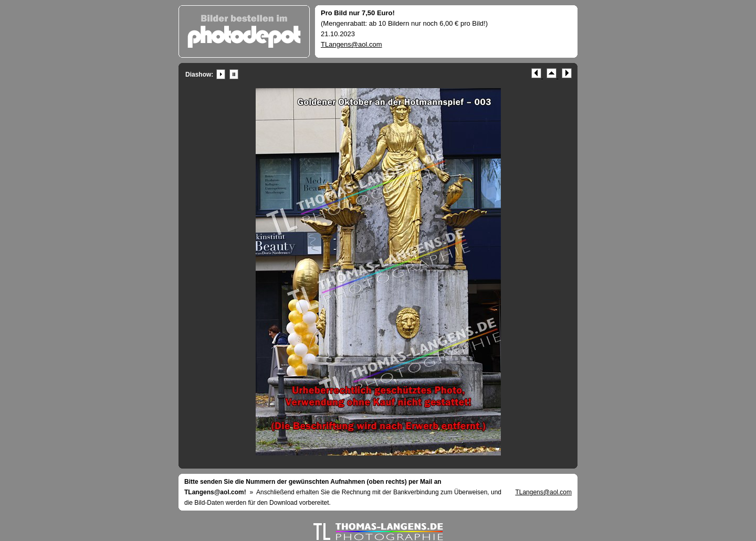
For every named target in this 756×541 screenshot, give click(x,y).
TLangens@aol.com (351, 44)
